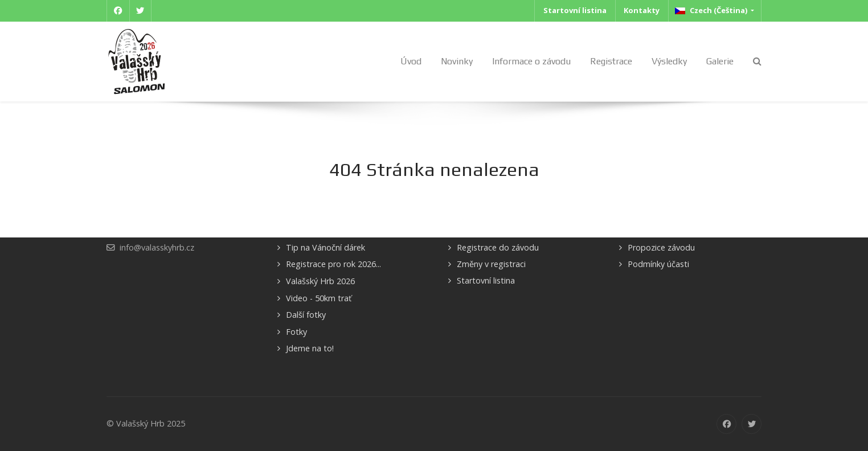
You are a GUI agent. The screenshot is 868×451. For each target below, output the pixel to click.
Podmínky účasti (658, 264)
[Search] (757, 61)
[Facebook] (118, 11)
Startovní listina (486, 280)
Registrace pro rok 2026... (333, 264)
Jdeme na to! (310, 348)
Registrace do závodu (498, 247)
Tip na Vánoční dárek (325, 247)
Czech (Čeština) (712, 10)
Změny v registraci (491, 264)
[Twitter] (141, 11)
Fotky (296, 332)
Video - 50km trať (319, 298)
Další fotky (306, 315)
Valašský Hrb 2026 (320, 281)
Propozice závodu (661, 247)
